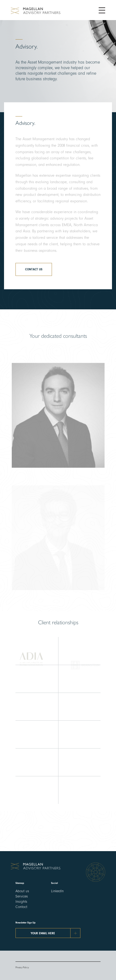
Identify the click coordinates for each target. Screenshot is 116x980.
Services (22, 896)
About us (22, 891)
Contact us (34, 272)
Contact (21, 907)
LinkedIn (57, 891)
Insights (21, 902)
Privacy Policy (22, 967)
